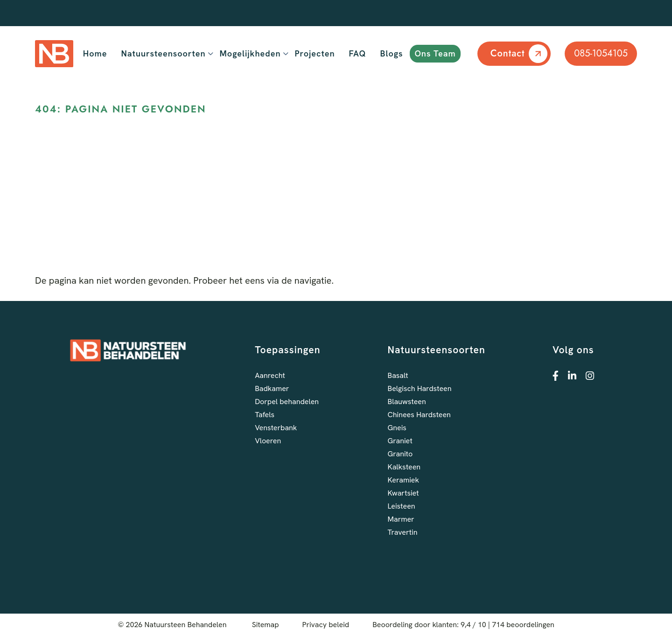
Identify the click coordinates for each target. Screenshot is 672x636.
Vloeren (268, 441)
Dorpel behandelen (287, 402)
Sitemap (266, 625)
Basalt (398, 375)
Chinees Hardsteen (419, 415)
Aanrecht (270, 375)
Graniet (400, 441)
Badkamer (272, 388)
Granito (400, 454)
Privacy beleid (326, 625)
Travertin (403, 532)
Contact (508, 53)
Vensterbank (276, 428)
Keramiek (403, 480)
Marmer (401, 519)
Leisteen (402, 506)
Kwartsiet (403, 493)
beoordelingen (523, 625)
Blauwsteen (407, 402)
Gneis (397, 428)
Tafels (265, 415)
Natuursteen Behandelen (186, 625)
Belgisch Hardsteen (420, 388)
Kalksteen (404, 467)
